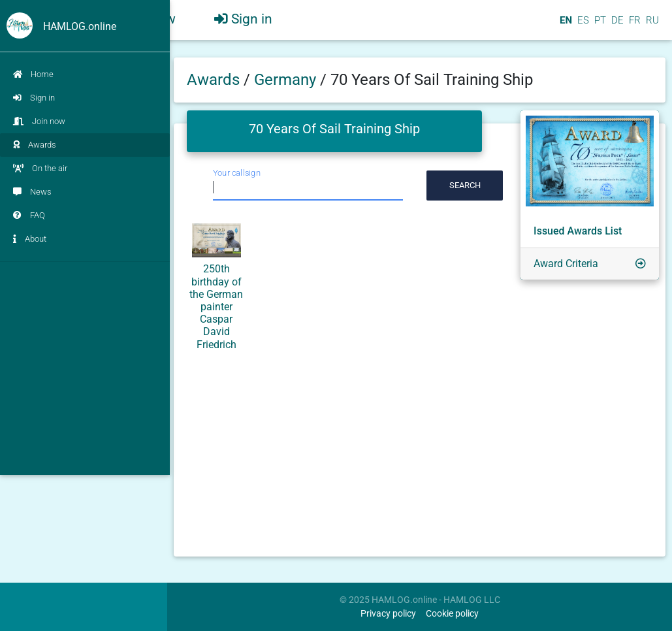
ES (582, 25)
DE (616, 25)
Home (33, 74)
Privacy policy (388, 614)
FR (633, 25)
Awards (35, 145)
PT (599, 25)
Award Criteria (566, 264)
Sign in (34, 98)
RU (652, 25)
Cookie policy (452, 614)
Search (465, 185)
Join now (39, 121)
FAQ (29, 215)
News (32, 192)
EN (565, 25)
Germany (287, 80)
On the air (40, 168)
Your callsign (237, 173)
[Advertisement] (85, 354)
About (30, 239)
